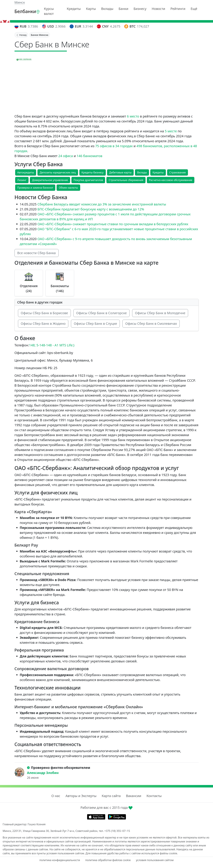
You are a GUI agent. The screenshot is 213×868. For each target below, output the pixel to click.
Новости (158, 9)
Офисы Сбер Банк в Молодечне (160, 313)
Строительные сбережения (126, 180)
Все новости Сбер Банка (37, 253)
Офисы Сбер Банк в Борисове (44, 313)
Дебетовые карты (120, 172)
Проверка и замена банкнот (35, 188)
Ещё (194, 9)
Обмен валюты (68, 188)
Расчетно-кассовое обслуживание (171, 180)
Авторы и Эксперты (81, 796)
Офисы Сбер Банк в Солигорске (101, 313)
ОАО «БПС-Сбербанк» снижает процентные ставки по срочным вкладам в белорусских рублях (113, 224)
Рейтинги (178, 9)
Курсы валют (49, 11)
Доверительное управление (50, 180)
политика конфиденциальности (60, 860)
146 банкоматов (90, 156)
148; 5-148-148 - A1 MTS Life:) (52, 345)
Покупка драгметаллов (88, 180)
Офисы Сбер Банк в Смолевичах (151, 324)
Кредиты (74, 9)
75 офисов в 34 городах (114, 146)
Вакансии (133, 796)
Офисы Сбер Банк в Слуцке (95, 324)
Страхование (178, 172)
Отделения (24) (29, 288)
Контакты (154, 796)
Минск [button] (20, 2)
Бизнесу (140, 9)
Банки (123, 9)
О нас (56, 796)
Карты (91, 9)
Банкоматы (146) (60, 288)
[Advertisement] (107, 89)
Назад (21, 35)
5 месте (171, 131)
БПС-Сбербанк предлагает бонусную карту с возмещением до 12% (91, 209)
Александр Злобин (43, 773)
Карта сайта (111, 796)
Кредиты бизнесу (93, 172)
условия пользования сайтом (155, 860)
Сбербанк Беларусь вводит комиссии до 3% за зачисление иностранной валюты (102, 204)
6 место (133, 116)
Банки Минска (40, 35)
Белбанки (27, 11)
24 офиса (66, 156)
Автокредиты (26, 172)
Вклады (107, 9)
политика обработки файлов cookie (108, 860)
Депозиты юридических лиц (58, 172)
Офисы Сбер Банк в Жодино (43, 324)
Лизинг (22, 180)
